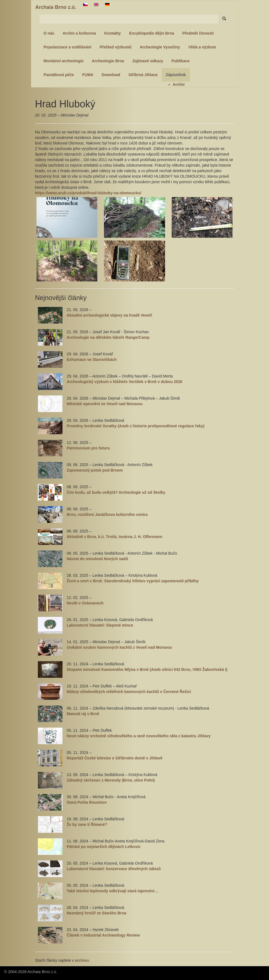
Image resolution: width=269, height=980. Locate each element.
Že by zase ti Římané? (87, 824)
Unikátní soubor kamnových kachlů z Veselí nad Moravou (119, 647)
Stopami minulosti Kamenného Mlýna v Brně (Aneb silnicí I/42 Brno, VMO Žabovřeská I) (147, 669)
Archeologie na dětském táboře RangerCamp (108, 337)
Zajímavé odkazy (148, 61)
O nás (49, 33)
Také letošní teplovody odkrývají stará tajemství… (112, 891)
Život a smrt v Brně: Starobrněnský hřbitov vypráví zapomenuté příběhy (133, 581)
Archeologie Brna (108, 61)
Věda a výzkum (202, 47)
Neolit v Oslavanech (85, 603)
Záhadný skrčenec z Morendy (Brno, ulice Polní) (111, 780)
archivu (82, 960)
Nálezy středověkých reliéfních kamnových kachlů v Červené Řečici (129, 692)
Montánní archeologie (64, 61)
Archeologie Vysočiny (160, 47)
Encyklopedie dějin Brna (152, 33)
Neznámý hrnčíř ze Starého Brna (96, 913)
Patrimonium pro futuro (88, 448)
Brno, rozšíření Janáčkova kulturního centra (107, 514)
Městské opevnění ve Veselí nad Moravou (105, 404)
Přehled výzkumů (115, 47)
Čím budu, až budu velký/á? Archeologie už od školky (116, 492)
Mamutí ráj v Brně (83, 714)
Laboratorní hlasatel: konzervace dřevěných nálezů (114, 869)
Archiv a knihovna (79, 33)
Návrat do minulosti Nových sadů (97, 559)
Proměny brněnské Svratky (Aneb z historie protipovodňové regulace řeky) (135, 426)
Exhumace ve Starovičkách (92, 360)
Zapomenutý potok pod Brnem (95, 470)
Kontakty (113, 33)
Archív (179, 84)
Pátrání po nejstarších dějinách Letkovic (104, 847)
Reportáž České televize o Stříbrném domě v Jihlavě (114, 758)
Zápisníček (176, 75)
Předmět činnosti (198, 33)
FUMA (88, 75)
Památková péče (59, 75)
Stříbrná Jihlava (143, 75)
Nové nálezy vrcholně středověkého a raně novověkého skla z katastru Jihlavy (139, 736)
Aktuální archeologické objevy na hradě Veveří (109, 315)
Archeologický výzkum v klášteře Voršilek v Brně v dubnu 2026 (124, 382)
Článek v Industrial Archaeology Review (103, 935)
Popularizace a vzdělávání (68, 47)
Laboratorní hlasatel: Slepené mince (100, 625)
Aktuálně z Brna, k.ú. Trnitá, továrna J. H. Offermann (114, 537)
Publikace (180, 61)
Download (111, 75)
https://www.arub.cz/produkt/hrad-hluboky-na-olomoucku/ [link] (88, 193)
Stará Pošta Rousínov (87, 802)
